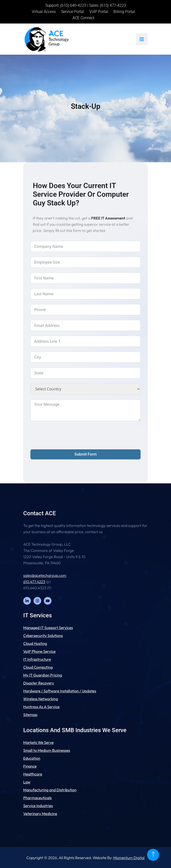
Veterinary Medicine (40, 814)
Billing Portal (124, 12)
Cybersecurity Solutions (43, 636)
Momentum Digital (129, 858)
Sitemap (30, 715)
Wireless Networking (41, 699)
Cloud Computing (38, 667)
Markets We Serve (38, 742)
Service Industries (38, 806)
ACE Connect (83, 18)
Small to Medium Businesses (47, 750)
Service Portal (73, 12)
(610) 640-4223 (73, 5)
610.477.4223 (34, 582)
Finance (30, 766)
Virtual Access (44, 12)
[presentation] (67, 435)
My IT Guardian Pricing (43, 675)
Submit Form (86, 454)
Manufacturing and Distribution (50, 790)
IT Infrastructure (37, 659)
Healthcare (33, 774)
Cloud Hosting (35, 643)
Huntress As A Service (41, 707)
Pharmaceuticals (37, 798)
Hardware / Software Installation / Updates (60, 691)
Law (27, 782)
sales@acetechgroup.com (45, 575)
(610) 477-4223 (113, 5)
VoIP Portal (99, 12)
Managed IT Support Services (48, 628)
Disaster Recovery (39, 683)
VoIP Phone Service (39, 651)
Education (32, 758)
